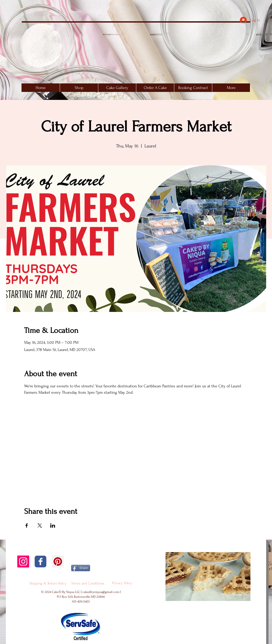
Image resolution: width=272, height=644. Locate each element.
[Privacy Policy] (122, 583)
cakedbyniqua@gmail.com (101, 592)
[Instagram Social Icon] (23, 562)
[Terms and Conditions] (88, 583)
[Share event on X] (40, 526)
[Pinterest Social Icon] (58, 562)
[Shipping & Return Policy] (48, 583)
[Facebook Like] (110, 562)
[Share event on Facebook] (27, 526)
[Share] (81, 568)
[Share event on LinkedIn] (53, 526)
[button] (117, 88)
